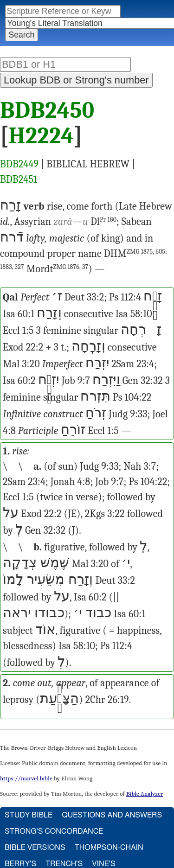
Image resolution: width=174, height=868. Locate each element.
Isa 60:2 (19, 381)
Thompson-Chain (109, 848)
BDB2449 (19, 164)
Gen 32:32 (143, 381)
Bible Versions (35, 848)
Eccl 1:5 (18, 331)
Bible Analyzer (145, 794)
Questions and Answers (112, 815)
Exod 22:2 (23, 347)
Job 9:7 (76, 381)
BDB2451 (19, 179)
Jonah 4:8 (71, 482)
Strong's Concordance (54, 831)
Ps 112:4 (125, 297)
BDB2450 (47, 110)
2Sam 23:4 (133, 364)
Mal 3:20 (21, 364)
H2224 (41, 136)
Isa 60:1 (19, 314)
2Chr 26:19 (107, 700)
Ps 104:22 (132, 397)
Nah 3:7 (140, 466)
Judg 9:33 (128, 414)
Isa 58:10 (134, 314)
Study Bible (29, 815)
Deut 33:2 (84, 297)
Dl (103, 222)
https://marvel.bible (26, 778)
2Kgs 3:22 (105, 514)
